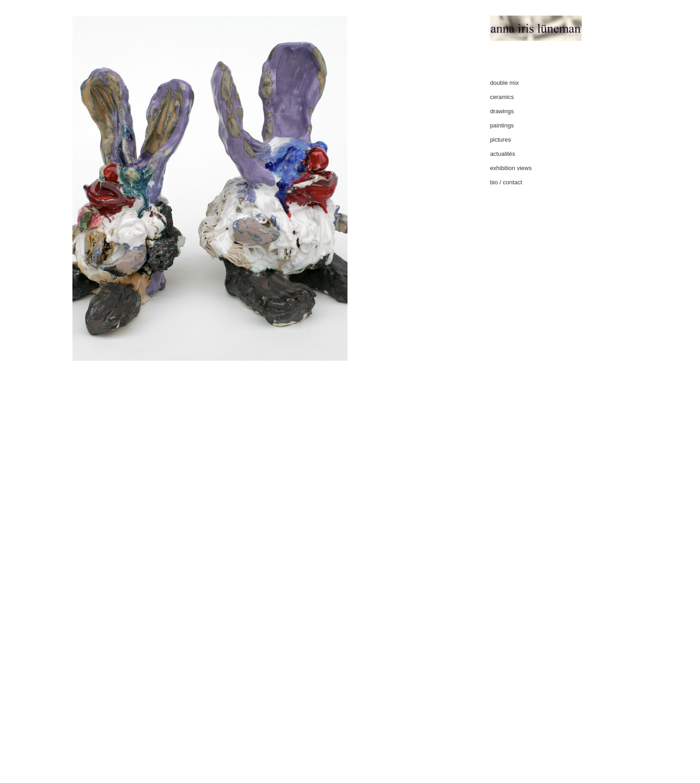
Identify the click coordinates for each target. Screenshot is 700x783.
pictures (501, 140)
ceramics (502, 97)
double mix (504, 83)
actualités (503, 154)
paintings (502, 125)
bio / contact (506, 182)
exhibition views (511, 168)
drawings (502, 111)
